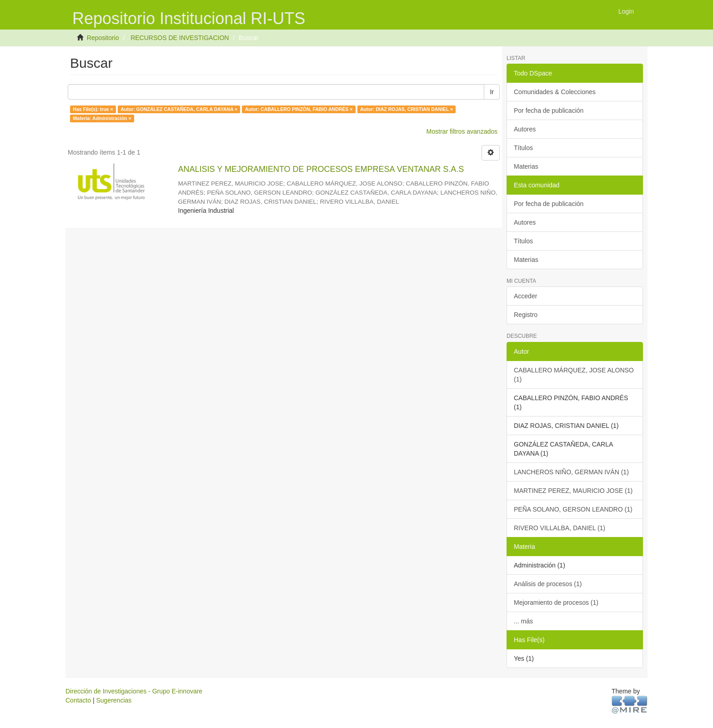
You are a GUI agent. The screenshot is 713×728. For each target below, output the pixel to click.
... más (523, 621)
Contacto (78, 700)
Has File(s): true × (93, 109)
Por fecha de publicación (549, 110)
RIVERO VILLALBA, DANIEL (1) (560, 528)
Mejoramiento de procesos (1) (556, 602)
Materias (526, 166)
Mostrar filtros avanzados (462, 131)
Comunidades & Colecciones (555, 92)
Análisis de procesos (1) (548, 584)
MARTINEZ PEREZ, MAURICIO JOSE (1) (573, 491)
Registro (526, 315)
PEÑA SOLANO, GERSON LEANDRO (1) (573, 509)
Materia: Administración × (102, 118)
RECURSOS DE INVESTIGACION (180, 38)
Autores (525, 129)
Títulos (523, 148)
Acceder (525, 296)
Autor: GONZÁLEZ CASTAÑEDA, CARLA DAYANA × (179, 109)
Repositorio (103, 38)
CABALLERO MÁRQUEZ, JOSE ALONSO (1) (574, 375)
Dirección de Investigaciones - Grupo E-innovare (134, 691)
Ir (492, 92)
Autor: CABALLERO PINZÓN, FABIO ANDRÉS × (299, 109)
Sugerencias (114, 700)
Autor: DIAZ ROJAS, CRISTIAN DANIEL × (407, 109)
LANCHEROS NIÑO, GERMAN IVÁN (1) (571, 472)
